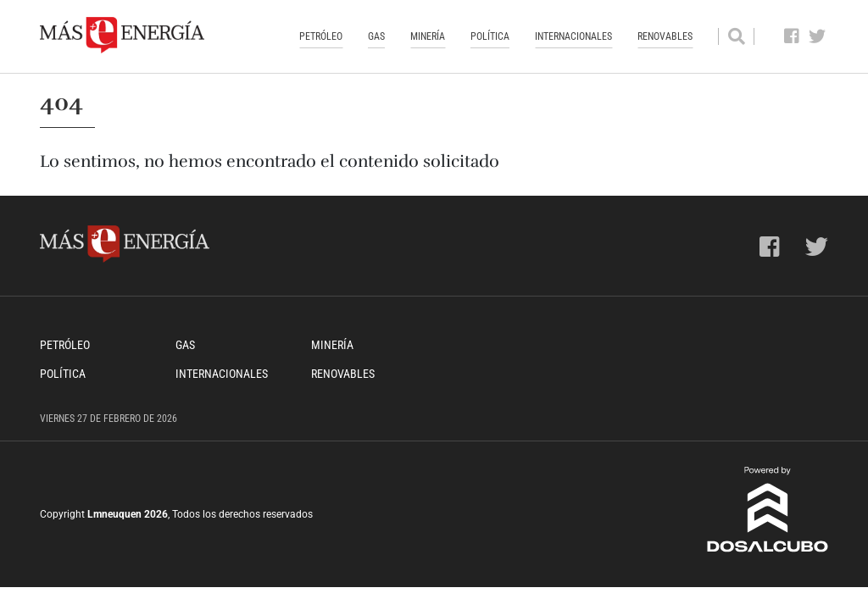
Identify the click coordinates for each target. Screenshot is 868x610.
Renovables (665, 36)
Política (490, 36)
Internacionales (573, 36)
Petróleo (321, 36)
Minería (428, 36)
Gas (376, 36)
